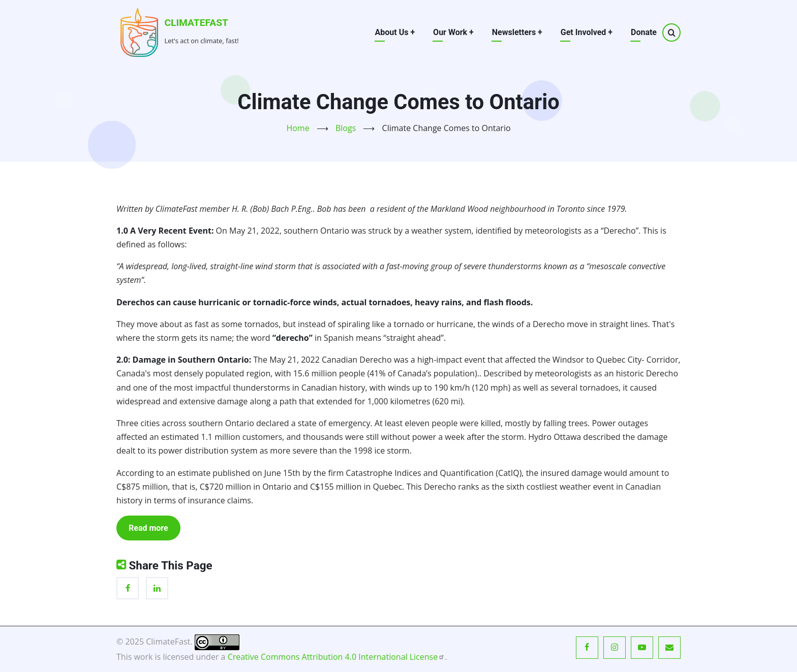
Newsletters (517, 32)
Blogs (346, 128)
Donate (644, 32)
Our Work (453, 32)
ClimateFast (196, 23)
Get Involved (587, 32)
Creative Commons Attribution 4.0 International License (336, 657)
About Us (395, 32)
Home (298, 128)
